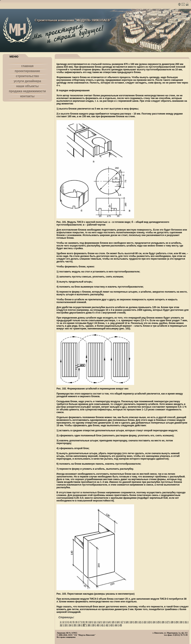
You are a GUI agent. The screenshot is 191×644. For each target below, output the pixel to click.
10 (90, 622)
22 (145, 622)
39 (93, 625)
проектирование (27, 71)
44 (116, 625)
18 (127, 622)
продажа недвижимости (27, 91)
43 (112, 625)
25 (158, 622)
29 (177, 622)
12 (99, 622)
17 (122, 622)
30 (181, 622)
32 (61, 625)
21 (140, 622)
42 (107, 625)
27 (168, 622)
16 (118, 622)
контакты (27, 96)
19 (131, 622)
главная (27, 66)
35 (75, 625)
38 (89, 625)
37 (84, 625)
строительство (27, 76)
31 (186, 622)
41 (102, 625)
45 (121, 625)
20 (136, 622)
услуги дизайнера (27, 81)
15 (113, 622)
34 (70, 625)
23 (149, 622)
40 (98, 625)
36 (79, 625)
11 (95, 622)
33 (66, 625)
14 (108, 622)
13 (104, 622)
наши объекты (27, 86)
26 (163, 622)
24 (154, 622)
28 (172, 622)
